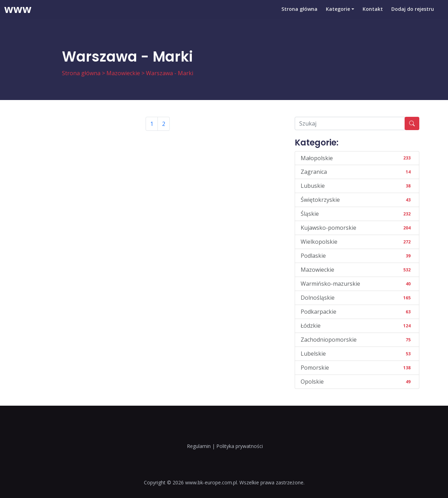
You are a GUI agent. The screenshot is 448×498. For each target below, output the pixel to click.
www (18, 16)
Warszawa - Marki (170, 73)
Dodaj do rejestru (413, 16)
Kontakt (373, 16)
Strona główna (299, 16)
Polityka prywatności (240, 446)
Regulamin (199, 446)
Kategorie (338, 16)
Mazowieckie (123, 73)
